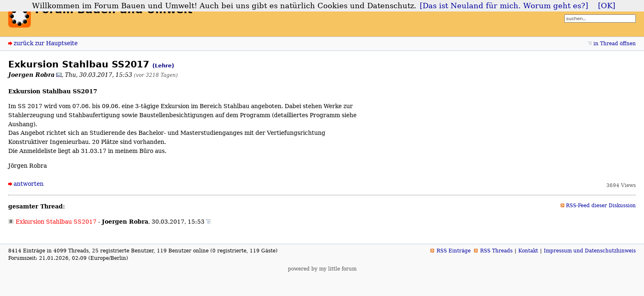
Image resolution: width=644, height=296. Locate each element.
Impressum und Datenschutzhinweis (590, 251)
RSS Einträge (454, 251)
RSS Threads (496, 251)
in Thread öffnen (615, 44)
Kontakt (528, 251)
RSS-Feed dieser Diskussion (601, 206)
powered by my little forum (322, 269)
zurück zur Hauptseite (46, 43)
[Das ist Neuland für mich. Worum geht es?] (504, 6)
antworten (29, 184)
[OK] (607, 6)
